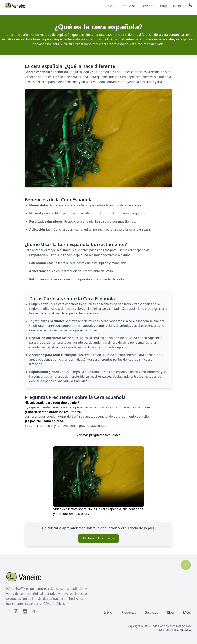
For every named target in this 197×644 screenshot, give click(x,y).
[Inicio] (25, 6)
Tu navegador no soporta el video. (98, 477)
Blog (170, 612)
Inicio (108, 612)
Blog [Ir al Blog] (164, 6)
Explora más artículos (99, 538)
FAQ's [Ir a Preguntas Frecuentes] (177, 6)
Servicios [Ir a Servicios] (148, 6)
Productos (129, 612)
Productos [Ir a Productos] (128, 6)
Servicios (152, 612)
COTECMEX (184, 630)
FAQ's (187, 612)
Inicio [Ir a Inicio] (111, 6)
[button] (190, 5)
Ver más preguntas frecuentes (98, 435)
